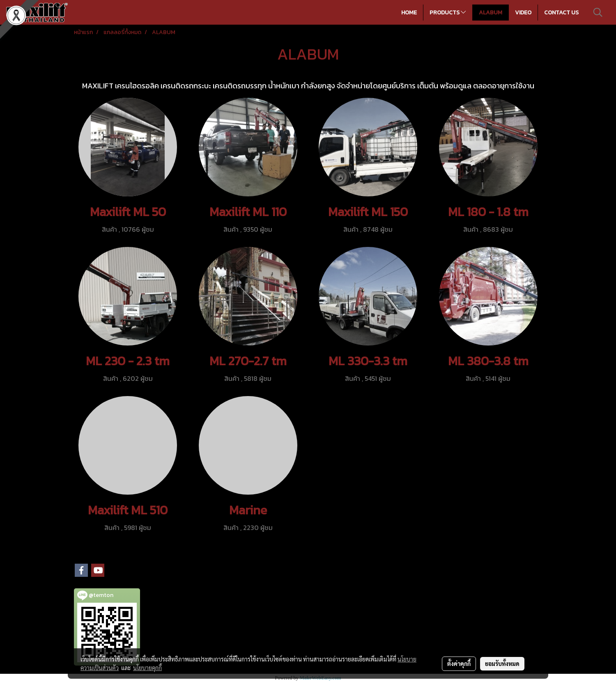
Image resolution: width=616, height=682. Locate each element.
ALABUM (491, 13)
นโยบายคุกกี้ (147, 668)
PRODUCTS (448, 13)
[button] (598, 12)
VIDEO (523, 13)
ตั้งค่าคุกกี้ (459, 664)
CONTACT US (561, 13)
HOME (409, 13)
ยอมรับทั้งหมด (502, 664)
